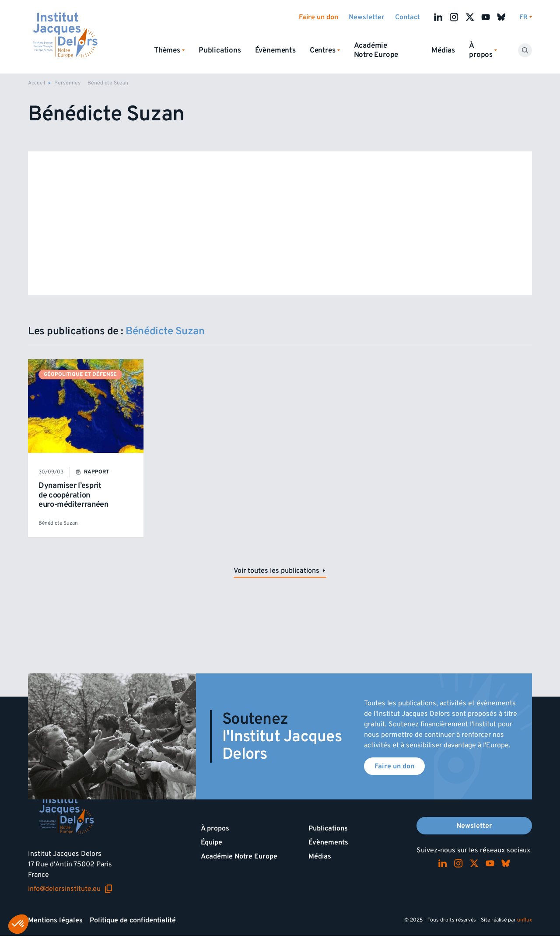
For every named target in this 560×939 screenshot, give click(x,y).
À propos (215, 828)
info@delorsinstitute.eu (70, 889)
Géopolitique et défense (80, 374)
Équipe (212, 842)
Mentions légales (55, 920)
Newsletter (367, 17)
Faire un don (318, 17)
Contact (408, 17)
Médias (443, 50)
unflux (525, 920)
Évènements (275, 50)
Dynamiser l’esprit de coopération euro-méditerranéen (73, 495)
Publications (220, 50)
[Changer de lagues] (526, 17)
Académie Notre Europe (376, 50)
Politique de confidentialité (133, 920)
